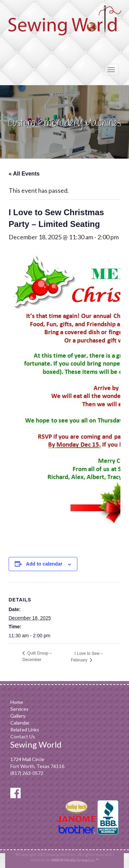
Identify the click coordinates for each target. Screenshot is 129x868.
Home (17, 702)
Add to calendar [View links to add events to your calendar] (44, 564)
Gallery (18, 716)
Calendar (20, 723)
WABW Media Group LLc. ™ (75, 860)
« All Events (24, 174)
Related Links (25, 730)
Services (19, 709)
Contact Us (23, 736)
